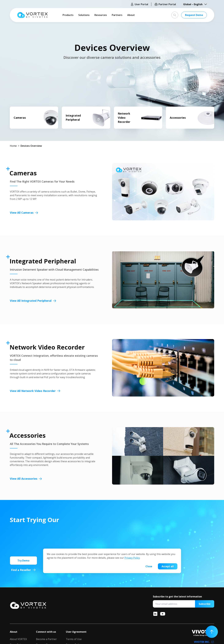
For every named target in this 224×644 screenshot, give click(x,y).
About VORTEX (18, 639)
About (131, 15)
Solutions (84, 15)
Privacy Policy (132, 558)
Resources (101, 15)
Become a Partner (46, 639)
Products (68, 15)
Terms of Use (74, 639)
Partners (117, 15)
